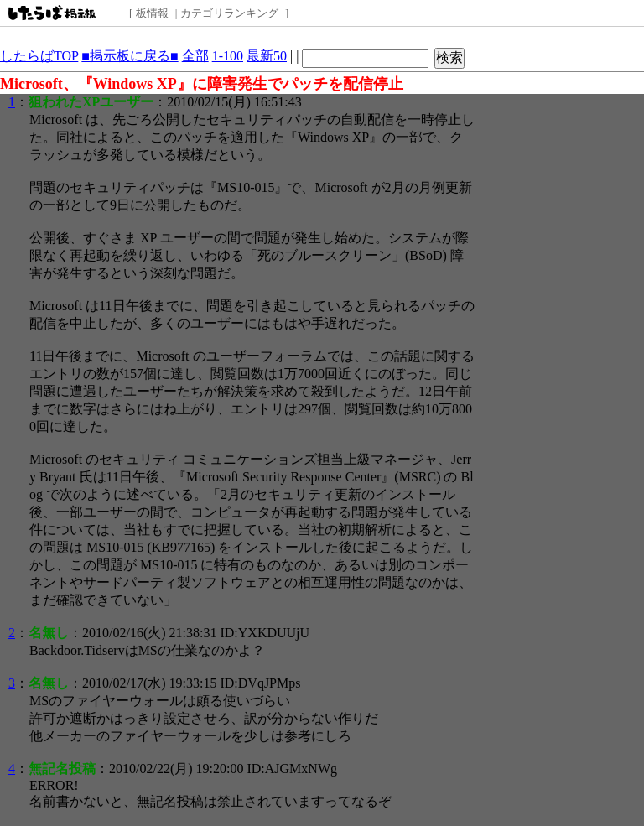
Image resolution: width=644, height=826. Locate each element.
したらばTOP (39, 56)
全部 (195, 56)
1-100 (228, 56)
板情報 (152, 13)
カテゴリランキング (229, 13)
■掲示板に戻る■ (130, 56)
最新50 (267, 56)
